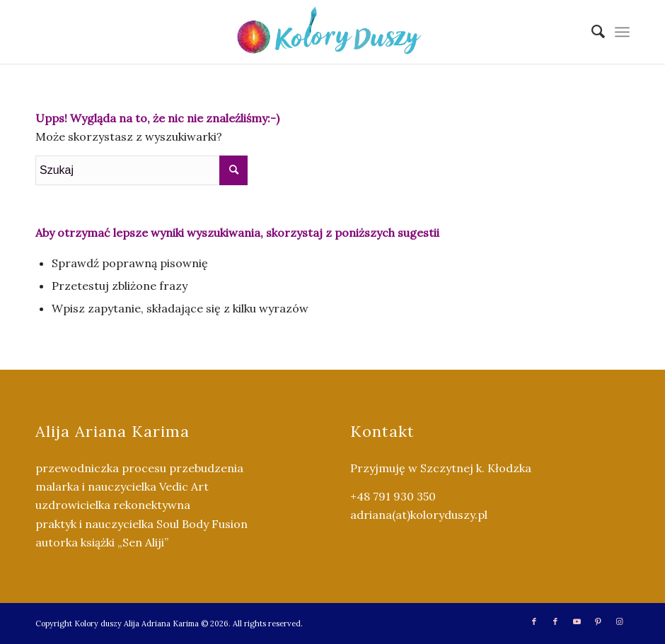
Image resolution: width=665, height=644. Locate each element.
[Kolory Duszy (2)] (332, 32)
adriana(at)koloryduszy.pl (419, 515)
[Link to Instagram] (619, 621)
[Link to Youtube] (577, 621)
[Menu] (622, 32)
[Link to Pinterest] (598, 621)
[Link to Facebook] (534, 621)
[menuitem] (591, 32)
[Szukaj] (591, 32)
